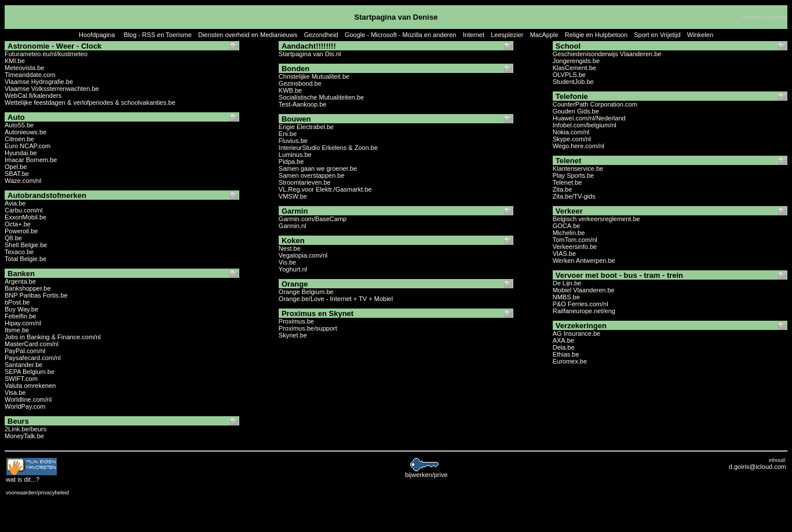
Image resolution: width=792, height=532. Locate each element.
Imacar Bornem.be (31, 160)
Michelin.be (569, 233)
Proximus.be (296, 321)
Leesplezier (507, 35)
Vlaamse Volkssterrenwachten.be (52, 89)
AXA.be (563, 340)
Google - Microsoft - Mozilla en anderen (401, 35)
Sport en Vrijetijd (657, 35)
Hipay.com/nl (23, 323)
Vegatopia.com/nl (303, 255)
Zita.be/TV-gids (574, 196)
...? (32, 476)
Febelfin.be (20, 316)
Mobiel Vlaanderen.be (584, 290)
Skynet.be (293, 335)
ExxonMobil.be (25, 217)
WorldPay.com (25, 406)
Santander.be (23, 365)
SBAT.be (17, 174)
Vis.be (287, 262)
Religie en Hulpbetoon (596, 35)
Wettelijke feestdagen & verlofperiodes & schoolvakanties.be (90, 102)
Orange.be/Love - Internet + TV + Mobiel (336, 299)
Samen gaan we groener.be (318, 168)
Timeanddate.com (30, 75)
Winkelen (700, 35)
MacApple (544, 35)
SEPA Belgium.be (30, 372)
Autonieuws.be (25, 132)
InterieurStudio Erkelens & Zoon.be (328, 148)
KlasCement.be (574, 68)
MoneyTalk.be (24, 436)
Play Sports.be (574, 175)
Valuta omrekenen (30, 386)
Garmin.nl (293, 226)
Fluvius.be (293, 141)
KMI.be (15, 61)
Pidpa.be (291, 162)
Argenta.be (20, 281)
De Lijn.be (567, 283)
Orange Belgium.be (306, 292)
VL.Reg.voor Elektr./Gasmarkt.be (325, 189)
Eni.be (288, 134)
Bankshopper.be (28, 288)
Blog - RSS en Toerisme (158, 35)
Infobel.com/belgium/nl (585, 125)
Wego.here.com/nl (579, 146)
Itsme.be (17, 330)
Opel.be (16, 167)
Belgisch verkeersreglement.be (596, 219)
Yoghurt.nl (293, 269)
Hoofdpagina (97, 35)
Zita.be (563, 189)
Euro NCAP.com (28, 146)
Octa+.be (18, 224)
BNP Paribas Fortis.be (36, 295)
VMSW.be (293, 196)
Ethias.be (566, 354)
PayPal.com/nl (25, 351)
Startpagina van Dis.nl (310, 54)
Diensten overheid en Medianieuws (248, 35)
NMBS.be (566, 297)
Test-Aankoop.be (303, 104)
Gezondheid (321, 35)
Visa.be (15, 392)
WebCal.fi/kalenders (33, 96)
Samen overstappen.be (312, 175)
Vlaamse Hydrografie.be (39, 82)
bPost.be (17, 302)
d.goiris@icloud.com (758, 467)
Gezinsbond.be (300, 83)
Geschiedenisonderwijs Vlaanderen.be (607, 54)
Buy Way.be (21, 309)
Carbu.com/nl (23, 210)
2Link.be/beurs (25, 429)
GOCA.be (567, 226)
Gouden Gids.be (576, 111)
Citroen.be (19, 139)
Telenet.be (567, 182)
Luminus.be (295, 155)
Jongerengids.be (576, 61)
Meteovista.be (24, 68)
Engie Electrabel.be (306, 127)
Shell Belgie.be (26, 245)
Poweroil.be (21, 231)
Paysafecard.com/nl (33, 358)
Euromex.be (570, 361)
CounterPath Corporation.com (595, 104)
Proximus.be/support (308, 328)
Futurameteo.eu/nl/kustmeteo (46, 54)
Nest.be (290, 248)
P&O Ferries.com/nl (581, 304)
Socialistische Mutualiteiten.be (321, 97)
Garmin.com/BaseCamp (313, 219)
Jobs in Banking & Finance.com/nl (53, 337)
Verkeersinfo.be (575, 247)
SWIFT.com (21, 379)
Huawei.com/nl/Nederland (589, 118)
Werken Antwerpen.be (584, 261)
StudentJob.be (573, 82)
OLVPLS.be (569, 75)
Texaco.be (19, 252)
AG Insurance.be (577, 333)
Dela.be (564, 347)
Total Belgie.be (25, 259)
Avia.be (15, 203)
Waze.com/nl (23, 181)
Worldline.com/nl (28, 399)
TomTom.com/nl (575, 240)
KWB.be (290, 90)
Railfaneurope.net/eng (584, 311)
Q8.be (13, 238)
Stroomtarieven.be (305, 182)
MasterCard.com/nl (32, 344)
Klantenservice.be (578, 168)
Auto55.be (19, 125)
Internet (474, 35)
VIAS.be (564, 254)
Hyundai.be (21, 153)
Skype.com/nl (572, 139)
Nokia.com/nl (571, 132)
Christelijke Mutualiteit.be (314, 76)
